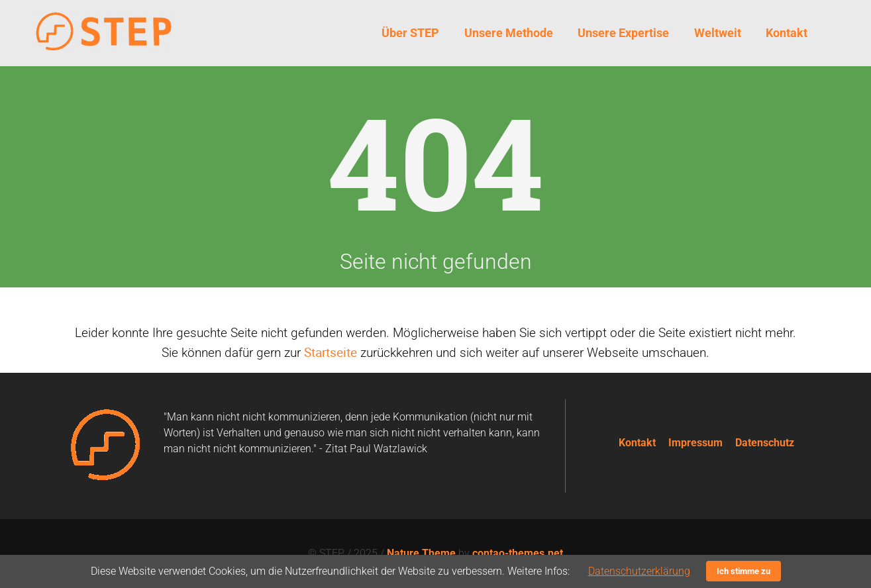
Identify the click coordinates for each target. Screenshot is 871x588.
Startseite (331, 352)
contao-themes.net (518, 553)
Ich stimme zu (743, 571)
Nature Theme (421, 553)
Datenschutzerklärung (639, 571)
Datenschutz (765, 443)
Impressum (695, 443)
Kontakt (637, 443)
